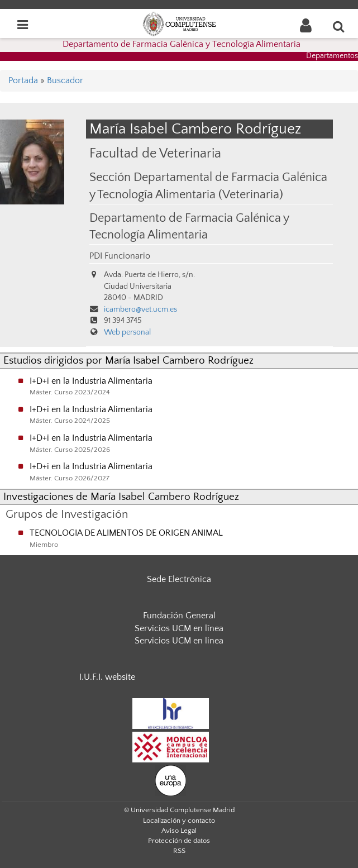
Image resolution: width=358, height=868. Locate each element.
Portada (23, 80)
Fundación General (179, 616)
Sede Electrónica (179, 579)
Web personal (127, 332)
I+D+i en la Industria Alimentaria (91, 381)
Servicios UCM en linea (179, 641)
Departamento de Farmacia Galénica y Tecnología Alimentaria (182, 44)
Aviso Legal (179, 831)
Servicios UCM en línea (179, 628)
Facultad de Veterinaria (155, 153)
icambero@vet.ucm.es (140, 309)
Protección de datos (179, 841)
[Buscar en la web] (339, 26)
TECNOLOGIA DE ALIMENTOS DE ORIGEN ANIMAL (126, 533)
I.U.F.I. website (107, 677)
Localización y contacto (179, 821)
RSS (179, 851)
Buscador (65, 80)
